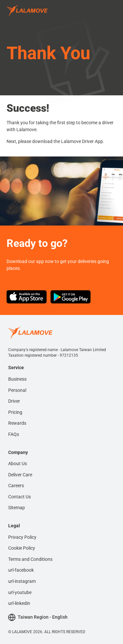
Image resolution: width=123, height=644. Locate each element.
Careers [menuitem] (16, 486)
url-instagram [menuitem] (22, 581)
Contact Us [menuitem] (20, 497)
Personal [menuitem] (17, 390)
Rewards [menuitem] (17, 423)
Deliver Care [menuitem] (20, 475)
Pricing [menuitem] (15, 412)
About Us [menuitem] (18, 464)
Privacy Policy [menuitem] (22, 537)
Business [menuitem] (17, 379)
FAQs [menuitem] (14, 434)
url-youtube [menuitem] (20, 592)
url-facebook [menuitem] (21, 570)
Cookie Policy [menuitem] (22, 548)
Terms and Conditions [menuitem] (30, 559)
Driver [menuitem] (14, 401)
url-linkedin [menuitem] (19, 603)
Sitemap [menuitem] (17, 508)
